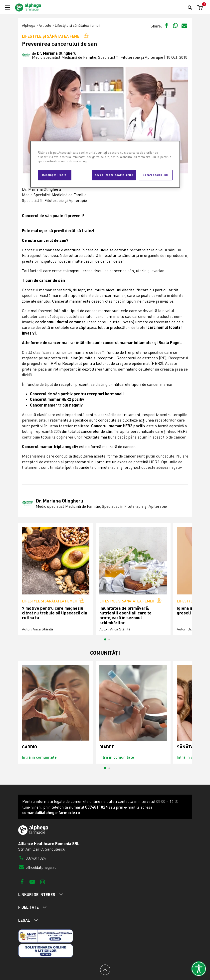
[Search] (190, 7)
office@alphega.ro (37, 867)
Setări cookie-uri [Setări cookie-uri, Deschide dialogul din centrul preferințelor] (156, 175)
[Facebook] (22, 882)
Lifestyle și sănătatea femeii (77, 25)
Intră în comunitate (39, 757)
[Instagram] (43, 882)
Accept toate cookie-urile (114, 175)
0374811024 (32, 858)
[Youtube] (32, 882)
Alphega (29, 25)
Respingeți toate (54, 175)
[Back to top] (105, 970)
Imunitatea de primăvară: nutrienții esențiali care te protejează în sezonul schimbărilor (125, 615)
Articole (45, 25)
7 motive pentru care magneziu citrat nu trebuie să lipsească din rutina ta (55, 613)
